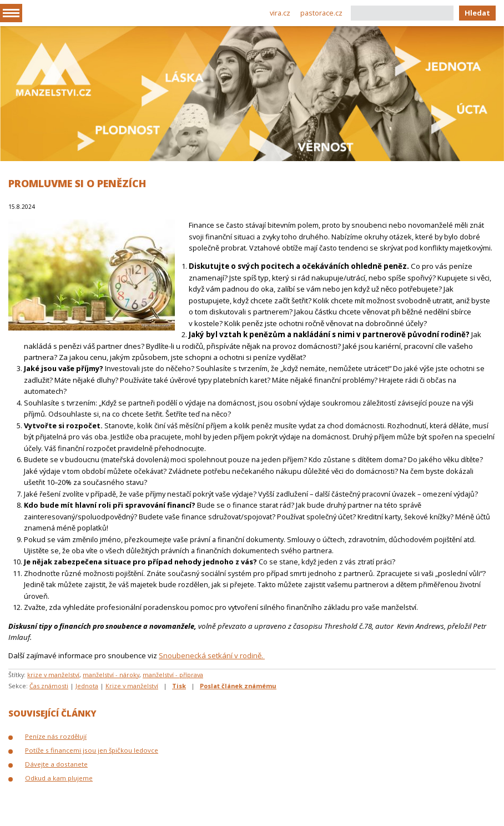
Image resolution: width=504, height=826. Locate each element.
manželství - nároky (111, 675)
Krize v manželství (132, 686)
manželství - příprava (173, 675)
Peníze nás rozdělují (56, 736)
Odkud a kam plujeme (59, 778)
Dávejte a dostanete (56, 764)
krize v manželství (53, 675)
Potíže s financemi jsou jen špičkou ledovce (92, 750)
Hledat (477, 13)
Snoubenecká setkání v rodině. (212, 655)
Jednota (87, 686)
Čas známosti (49, 686)
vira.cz (280, 13)
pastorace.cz (321, 13)
